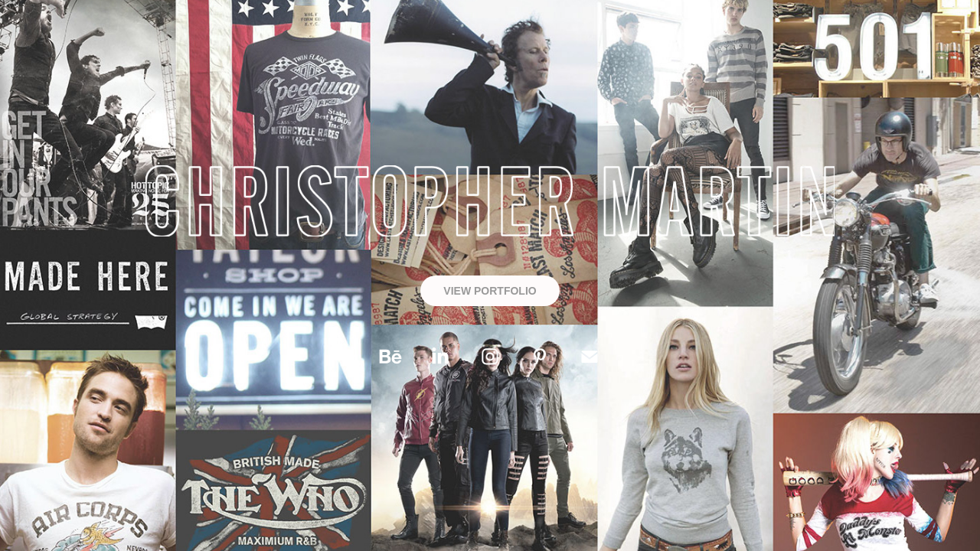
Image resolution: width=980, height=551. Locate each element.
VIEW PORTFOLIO (490, 291)
